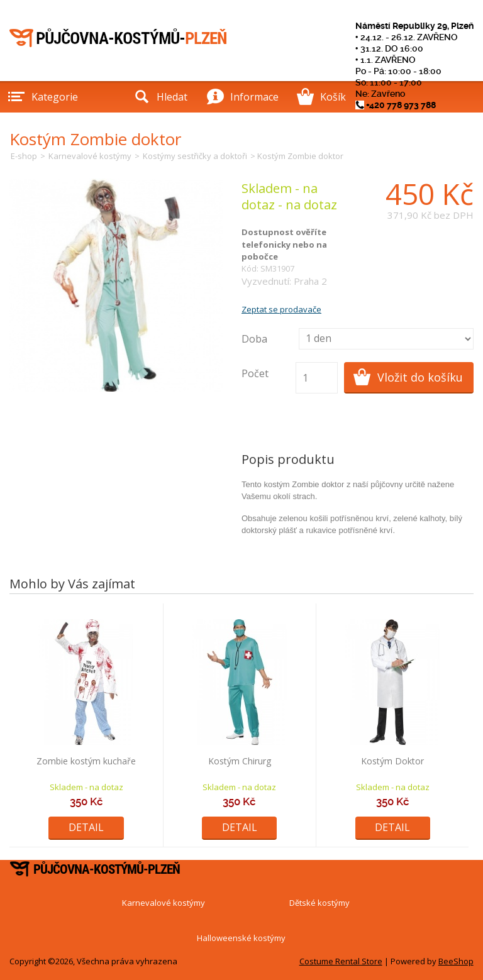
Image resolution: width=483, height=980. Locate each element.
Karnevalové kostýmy (90, 156)
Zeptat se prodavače (281, 309)
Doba (254, 339)
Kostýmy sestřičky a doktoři (195, 156)
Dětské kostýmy (319, 903)
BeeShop (456, 961)
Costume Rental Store (341, 961)
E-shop (24, 156)
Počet (255, 373)
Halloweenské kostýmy (241, 938)
